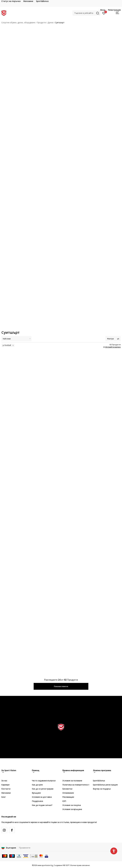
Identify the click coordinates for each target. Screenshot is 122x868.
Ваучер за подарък (102, 789)
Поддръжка (37, 801)
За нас (4, 781)
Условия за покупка (72, 805)
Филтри (113, 339)
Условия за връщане (72, 809)
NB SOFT (66, 865)
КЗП (64, 801)
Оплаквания (68, 793)
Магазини (6, 793)
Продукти (41, 22)
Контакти (6, 789)
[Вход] (104, 13)
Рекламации (68, 797)
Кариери (5, 785)
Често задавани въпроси (44, 781)
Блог (4, 797)
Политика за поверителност (76, 785)
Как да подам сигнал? (42, 805)
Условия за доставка (42, 797)
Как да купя (37, 785)
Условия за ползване (72, 781)
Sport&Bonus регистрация (105, 785)
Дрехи (50, 22)
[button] (86, 13)
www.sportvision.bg (45, 865)
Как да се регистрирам (43, 789)
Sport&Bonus (99, 781)
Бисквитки (67, 789)
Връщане (36, 793)
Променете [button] (25, 848)
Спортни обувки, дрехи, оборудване (18, 22)
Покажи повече (61, 686)
